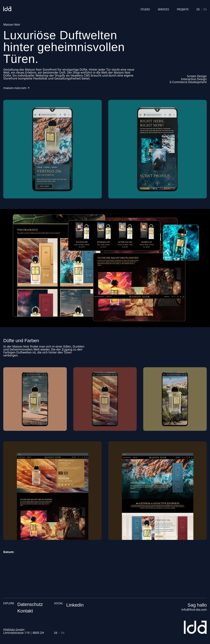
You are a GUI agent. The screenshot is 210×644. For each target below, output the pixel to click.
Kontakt (25, 611)
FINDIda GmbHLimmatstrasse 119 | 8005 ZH (24, 631)
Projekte (183, 10)
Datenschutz (30, 604)
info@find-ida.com (194, 610)
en (205, 10)
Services (163, 10)
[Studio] (7, 9)
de (198, 10)
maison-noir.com (17, 88)
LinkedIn (75, 605)
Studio (145, 10)
